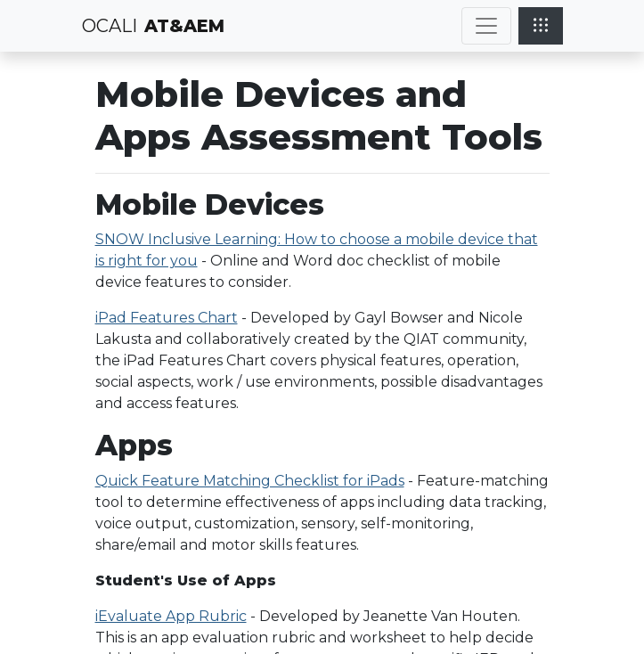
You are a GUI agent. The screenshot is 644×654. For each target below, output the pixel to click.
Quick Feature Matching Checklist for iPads (250, 481)
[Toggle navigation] (486, 26)
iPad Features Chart (167, 318)
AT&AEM (184, 26)
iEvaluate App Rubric (171, 616)
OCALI (110, 26)
